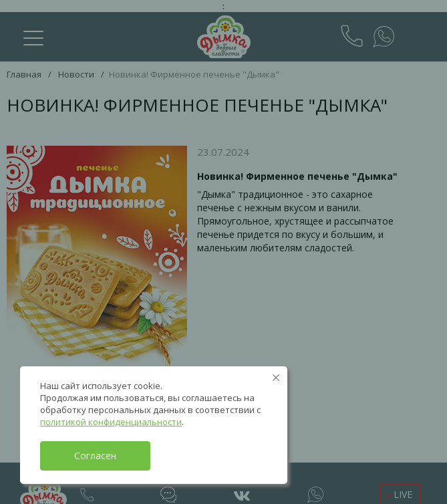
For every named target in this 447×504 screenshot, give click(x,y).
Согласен (95, 456)
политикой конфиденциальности (111, 422)
